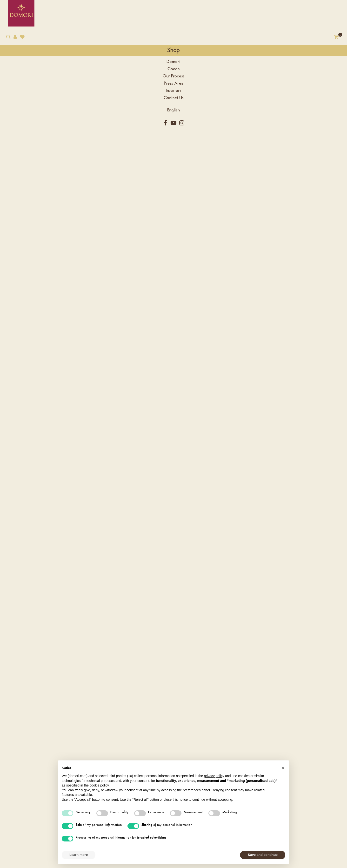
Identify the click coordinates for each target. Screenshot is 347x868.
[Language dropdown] (19, 115)
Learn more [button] (79, 855)
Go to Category (311, 46)
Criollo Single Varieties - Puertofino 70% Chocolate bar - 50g (154, 438)
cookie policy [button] (99, 785)
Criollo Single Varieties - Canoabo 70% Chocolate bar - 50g (77, 438)
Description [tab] (73, 176)
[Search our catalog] (8, 43)
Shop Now (77, 473)
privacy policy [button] (214, 776)
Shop (19, 55)
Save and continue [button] (263, 855)
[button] (283, 768)
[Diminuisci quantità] (227, 119)
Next (185, 79)
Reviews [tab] (105, 176)
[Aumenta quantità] (227, 115)
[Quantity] (221, 119)
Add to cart (258, 119)
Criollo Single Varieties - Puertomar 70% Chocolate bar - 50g (231, 438)
